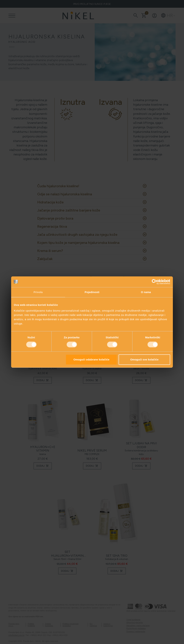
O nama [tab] (146, 292)
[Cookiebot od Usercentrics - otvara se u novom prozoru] (154, 282)
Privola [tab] (38, 292)
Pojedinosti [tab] (92, 292)
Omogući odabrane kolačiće (91, 359)
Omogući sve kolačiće (144, 359)
